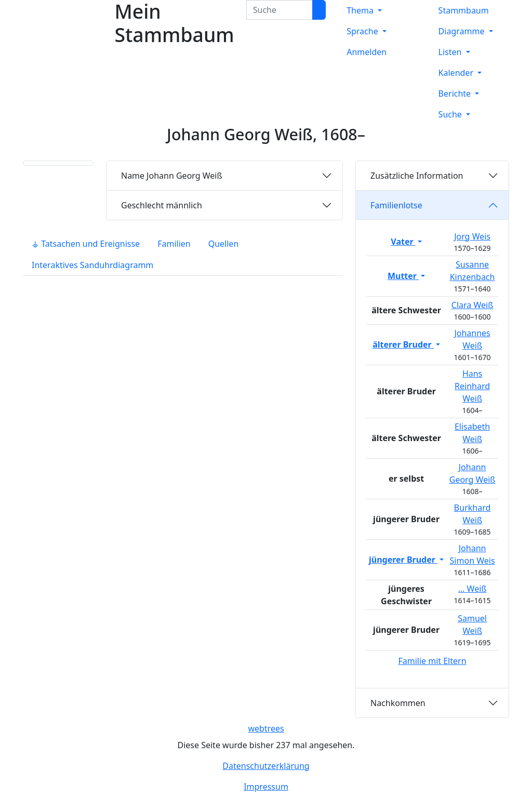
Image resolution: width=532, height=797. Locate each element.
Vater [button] (403, 242)
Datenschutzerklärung (266, 766)
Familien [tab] (174, 244)
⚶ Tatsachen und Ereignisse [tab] (86, 244)
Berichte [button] (456, 94)
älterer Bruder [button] (403, 344)
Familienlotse (396, 205)
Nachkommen (398, 703)
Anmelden (367, 52)
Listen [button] (451, 52)
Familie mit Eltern (432, 661)
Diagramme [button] (463, 31)
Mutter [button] (403, 276)
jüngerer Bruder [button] (403, 560)
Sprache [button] (363, 31)
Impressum (266, 787)
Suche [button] (451, 114)
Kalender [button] (457, 73)
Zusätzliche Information (417, 176)
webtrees (266, 728)
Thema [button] (361, 10)
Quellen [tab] (224, 244)
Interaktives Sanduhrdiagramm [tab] (92, 265)
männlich (162, 205)
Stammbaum (464, 10)
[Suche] (319, 10)
